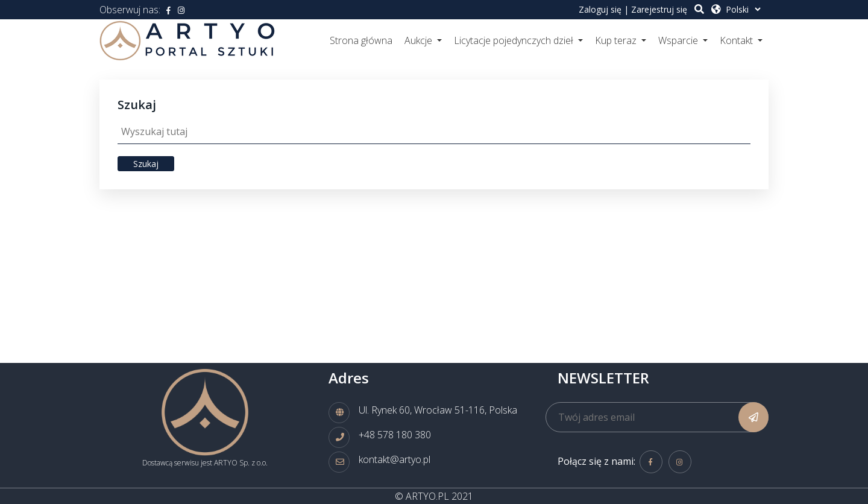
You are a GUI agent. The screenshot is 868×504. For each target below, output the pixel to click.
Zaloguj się (600, 9)
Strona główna (361, 40)
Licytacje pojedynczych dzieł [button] (515, 40)
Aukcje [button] (420, 40)
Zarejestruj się (659, 9)
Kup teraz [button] (617, 40)
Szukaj (146, 164)
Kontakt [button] (737, 40)
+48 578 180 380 (395, 435)
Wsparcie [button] (679, 40)
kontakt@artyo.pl (395, 459)
